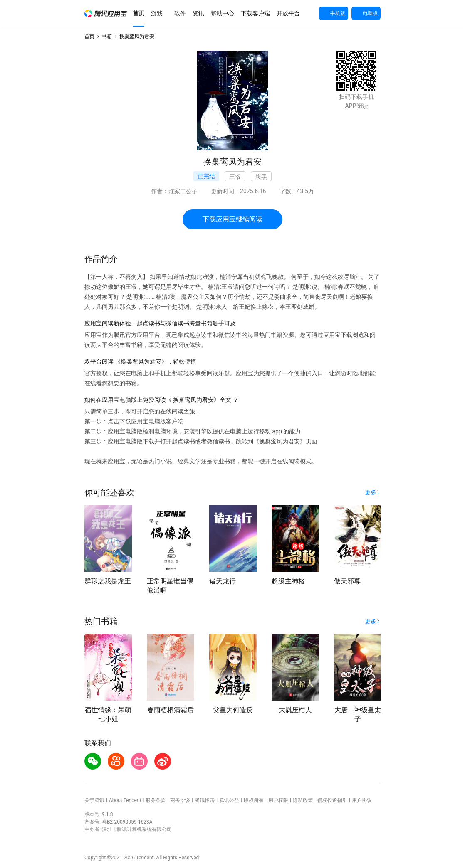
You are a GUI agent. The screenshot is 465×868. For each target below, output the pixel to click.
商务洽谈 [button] (180, 800)
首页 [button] (89, 37)
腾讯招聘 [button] (205, 800)
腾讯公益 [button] (229, 800)
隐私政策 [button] (303, 800)
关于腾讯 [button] (94, 800)
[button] (106, 14)
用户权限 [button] (278, 800)
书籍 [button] (107, 37)
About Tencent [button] (125, 800)
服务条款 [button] (156, 800)
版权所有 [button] (254, 800)
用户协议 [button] (362, 800)
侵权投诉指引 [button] (332, 800)
